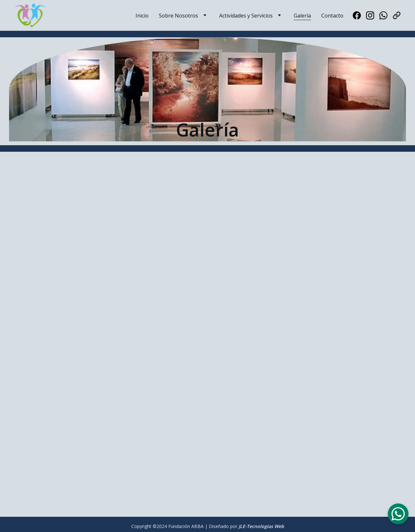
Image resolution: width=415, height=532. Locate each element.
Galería (302, 16)
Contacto (332, 16)
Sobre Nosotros (178, 16)
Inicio (142, 16)
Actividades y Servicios (246, 16)
